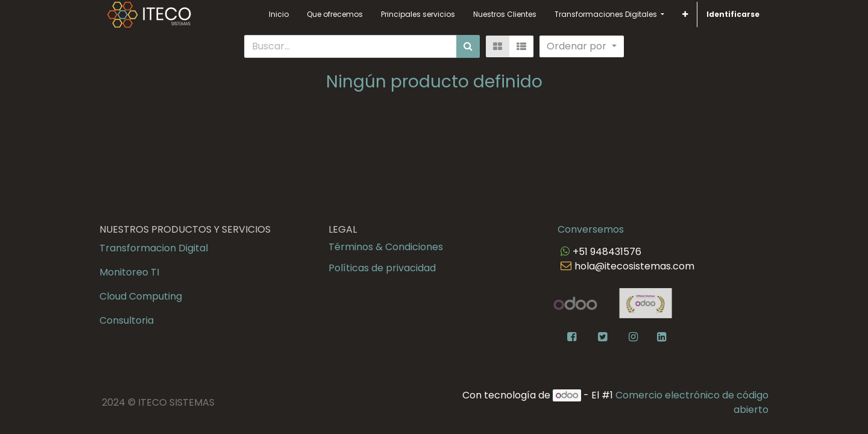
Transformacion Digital (154, 248)
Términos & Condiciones (386, 247)
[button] (685, 14)
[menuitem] (279, 14)
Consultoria (127, 320)
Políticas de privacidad (382, 268)
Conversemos (591, 229)
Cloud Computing (141, 296)
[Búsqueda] (468, 46)
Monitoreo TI (129, 272)
